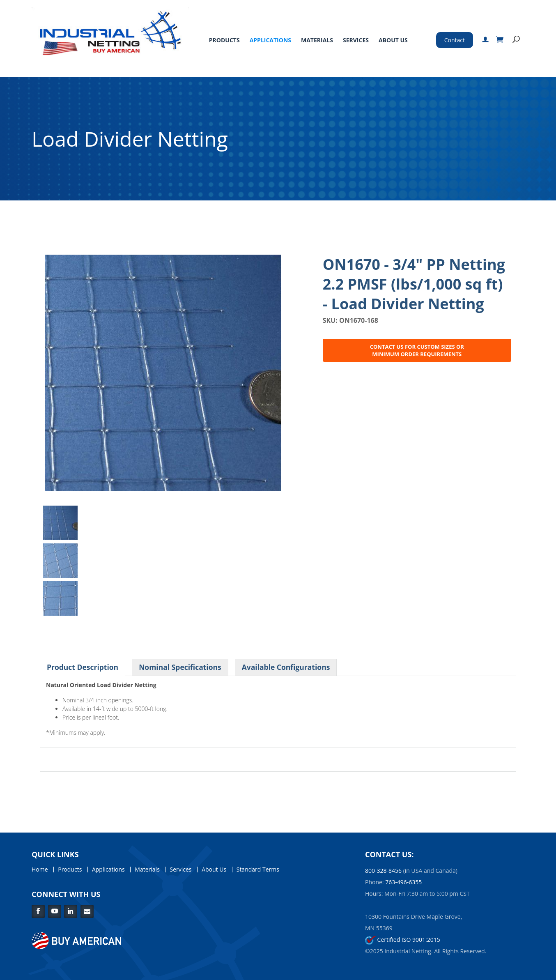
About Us (393, 40)
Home (40, 870)
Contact (455, 40)
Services (356, 40)
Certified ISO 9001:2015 (403, 940)
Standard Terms (258, 870)
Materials (317, 40)
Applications (270, 40)
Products (224, 40)
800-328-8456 (383, 871)
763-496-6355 (403, 882)
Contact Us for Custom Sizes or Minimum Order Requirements (417, 350)
